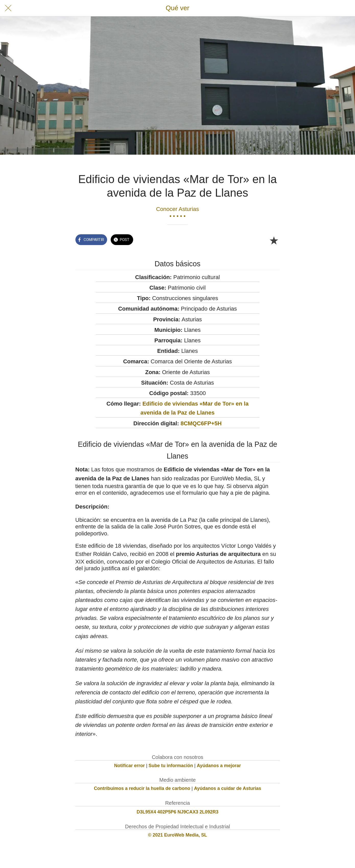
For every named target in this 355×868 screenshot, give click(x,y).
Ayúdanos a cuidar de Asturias (228, 788)
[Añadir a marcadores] (274, 240)
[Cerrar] (8, 8)
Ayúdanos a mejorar (219, 766)
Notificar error (130, 766)
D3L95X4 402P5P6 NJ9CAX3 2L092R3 (177, 812)
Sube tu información (171, 766)
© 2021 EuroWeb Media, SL (178, 835)
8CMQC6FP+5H (201, 423)
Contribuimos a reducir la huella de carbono (142, 788)
